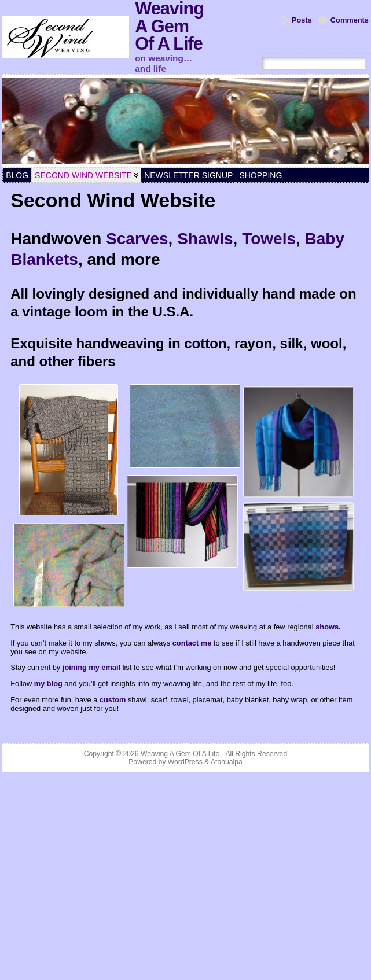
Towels (269, 239)
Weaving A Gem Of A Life (180, 754)
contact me (192, 643)
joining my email (91, 667)
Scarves (137, 239)
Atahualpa (227, 762)
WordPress (185, 762)
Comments (350, 20)
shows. (328, 627)
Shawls (205, 239)
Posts (302, 20)
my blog (48, 684)
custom (114, 700)
